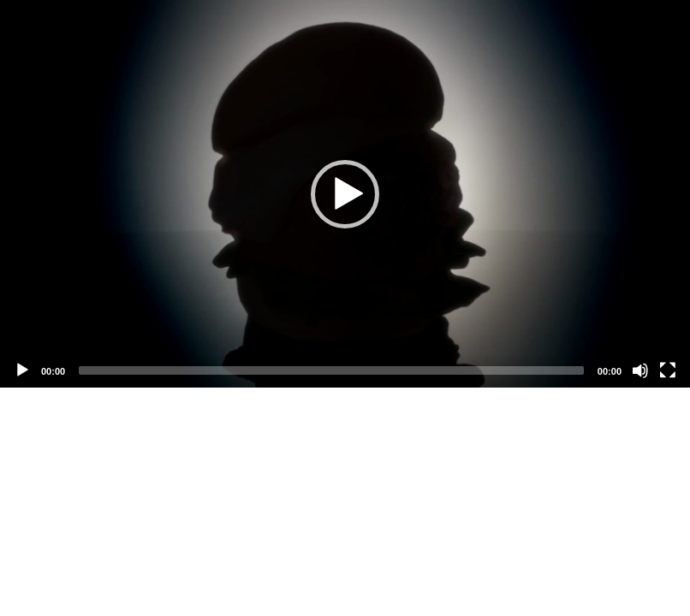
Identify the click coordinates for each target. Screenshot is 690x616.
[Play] (22, 370)
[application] (345, 194)
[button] (345, 194)
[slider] (331, 370)
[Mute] (640, 370)
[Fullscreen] (668, 370)
